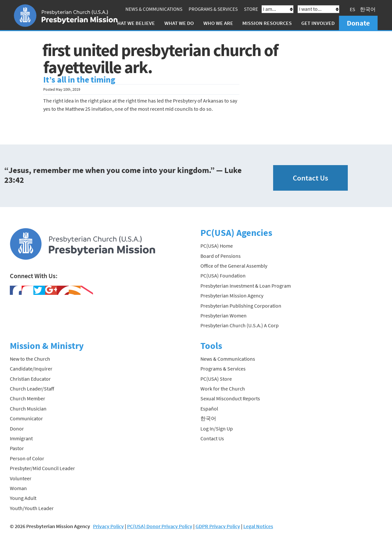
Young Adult (23, 498)
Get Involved (318, 23)
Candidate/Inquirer (31, 369)
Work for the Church (223, 389)
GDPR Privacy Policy (218, 526)
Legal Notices (258, 526)
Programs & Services (213, 9)
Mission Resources (267, 23)
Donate (358, 23)
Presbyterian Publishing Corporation (241, 306)
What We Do (179, 23)
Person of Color (27, 458)
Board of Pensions (221, 256)
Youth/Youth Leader (32, 508)
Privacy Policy (108, 526)
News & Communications (154, 9)
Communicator (26, 418)
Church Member (28, 398)
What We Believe (134, 23)
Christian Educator (30, 379)
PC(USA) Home (217, 246)
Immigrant (21, 438)
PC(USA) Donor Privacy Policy (160, 526)
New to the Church (30, 359)
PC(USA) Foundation (223, 276)
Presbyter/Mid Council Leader (42, 468)
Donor (17, 429)
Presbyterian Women (224, 315)
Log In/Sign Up (217, 429)
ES (353, 9)
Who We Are (218, 23)
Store (251, 9)
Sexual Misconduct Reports (230, 398)
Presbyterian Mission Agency (232, 296)
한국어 (368, 9)
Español (209, 409)
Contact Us (310, 178)
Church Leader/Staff (32, 389)
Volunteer (21, 478)
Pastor (17, 448)
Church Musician (28, 409)
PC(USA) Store (216, 379)
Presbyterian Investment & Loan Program (246, 286)
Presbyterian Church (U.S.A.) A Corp (240, 325)
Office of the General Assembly (234, 266)
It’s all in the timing (79, 80)
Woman (18, 488)
